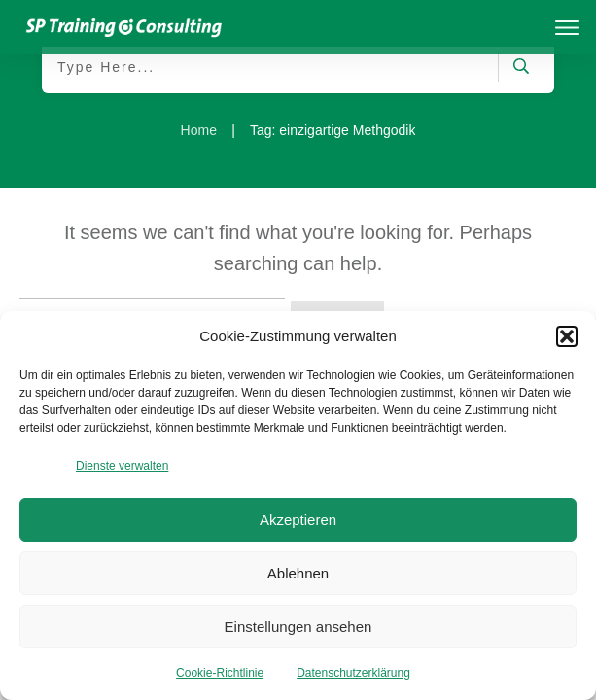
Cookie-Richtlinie (220, 673)
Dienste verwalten (122, 466)
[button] (567, 336)
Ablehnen (298, 573)
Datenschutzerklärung (353, 673)
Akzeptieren (298, 520)
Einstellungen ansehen (298, 627)
